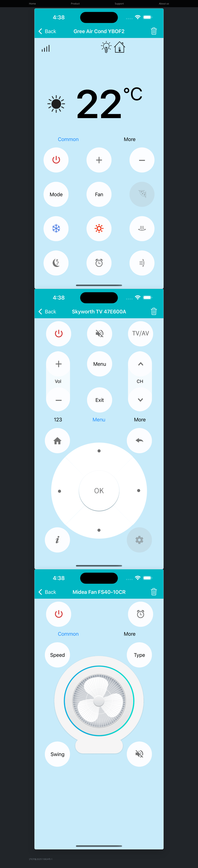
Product (75, 4)
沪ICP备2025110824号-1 (41, 859)
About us (164, 4)
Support (119, 4)
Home (32, 4)
